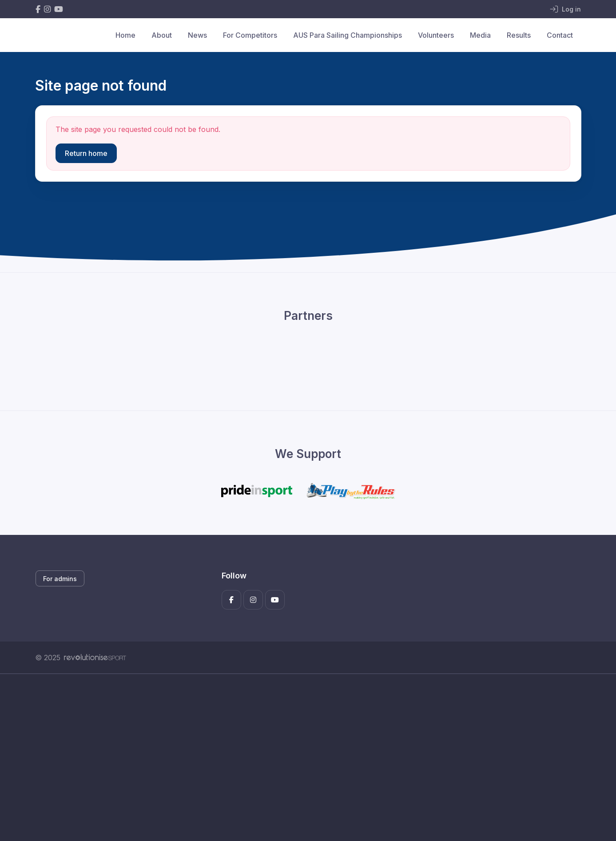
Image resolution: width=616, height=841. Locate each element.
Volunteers (436, 35)
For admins (60, 579)
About (162, 35)
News (197, 35)
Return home (86, 153)
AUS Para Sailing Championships (348, 35)
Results (519, 35)
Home (125, 35)
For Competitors (250, 35)
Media (480, 35)
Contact (560, 35)
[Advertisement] (302, 757)
